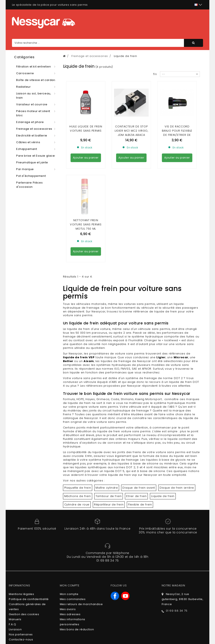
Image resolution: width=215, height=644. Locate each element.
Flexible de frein (140, 466)
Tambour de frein (109, 458)
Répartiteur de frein (109, 466)
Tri (155, 74)
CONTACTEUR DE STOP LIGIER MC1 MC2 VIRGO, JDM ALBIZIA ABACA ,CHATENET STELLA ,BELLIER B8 (131, 135)
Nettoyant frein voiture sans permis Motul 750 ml (86, 186)
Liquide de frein (163, 458)
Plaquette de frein (78, 449)
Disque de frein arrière (177, 449)
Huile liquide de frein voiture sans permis (86, 129)
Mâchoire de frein (78, 458)
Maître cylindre (107, 449)
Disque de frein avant (139, 449)
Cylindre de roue (77, 466)
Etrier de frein (136, 458)
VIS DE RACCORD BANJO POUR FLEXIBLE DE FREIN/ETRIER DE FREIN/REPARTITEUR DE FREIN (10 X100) (177, 135)
